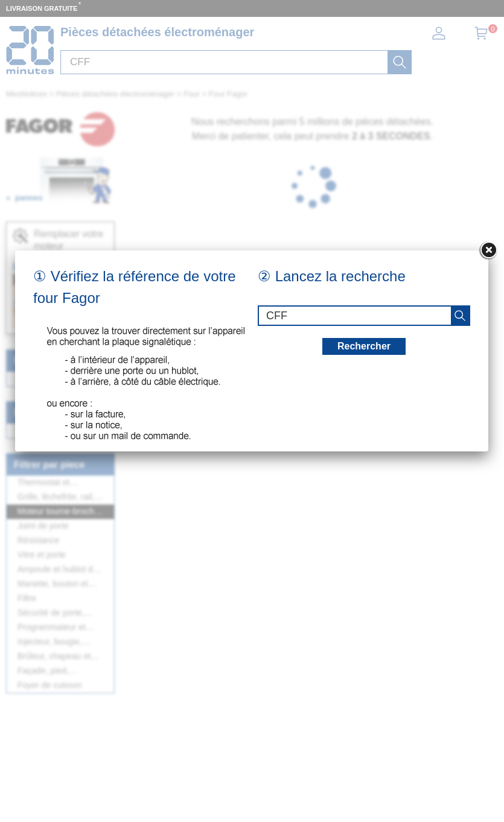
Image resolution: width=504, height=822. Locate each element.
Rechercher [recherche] (364, 346)
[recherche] (460, 316)
